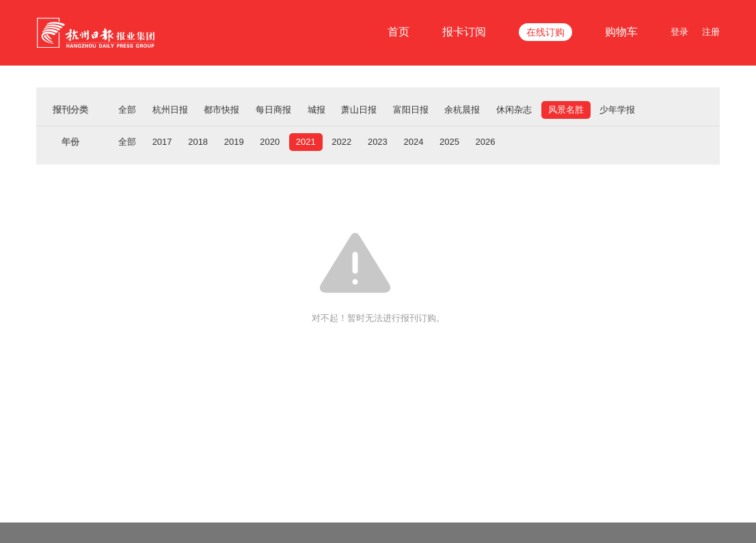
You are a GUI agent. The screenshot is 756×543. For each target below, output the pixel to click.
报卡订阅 (464, 32)
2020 (270, 142)
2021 (306, 142)
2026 (486, 142)
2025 (449, 142)
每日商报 (273, 110)
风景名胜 (566, 110)
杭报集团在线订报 (98, 33)
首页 (399, 32)
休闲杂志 (514, 110)
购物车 (621, 32)
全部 (127, 110)
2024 (413, 142)
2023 (378, 142)
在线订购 (545, 32)
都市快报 (221, 110)
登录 (679, 32)
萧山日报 (359, 110)
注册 (711, 32)
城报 (316, 110)
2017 (162, 142)
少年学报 (617, 110)
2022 (341, 142)
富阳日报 (411, 110)
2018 (198, 142)
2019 (234, 142)
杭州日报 (170, 110)
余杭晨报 (462, 110)
